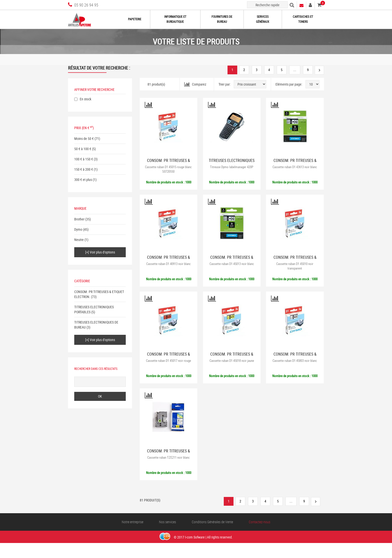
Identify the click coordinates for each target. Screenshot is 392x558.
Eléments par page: (289, 84)
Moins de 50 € (84, 138)
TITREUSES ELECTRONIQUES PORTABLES (232, 163)
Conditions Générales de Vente (212, 522)
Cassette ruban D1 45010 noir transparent (295, 266)
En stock (85, 99)
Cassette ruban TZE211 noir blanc (168, 457)
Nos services (167, 522)
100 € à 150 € (84, 159)
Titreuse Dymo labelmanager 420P (232, 167)
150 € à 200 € (84, 169)
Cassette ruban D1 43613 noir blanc (295, 167)
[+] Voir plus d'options (100, 252)
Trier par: (224, 84)
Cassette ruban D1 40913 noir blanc (168, 264)
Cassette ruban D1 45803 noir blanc (295, 361)
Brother (79, 219)
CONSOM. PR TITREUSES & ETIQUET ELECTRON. (168, 163)
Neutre (79, 240)
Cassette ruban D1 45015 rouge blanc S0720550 (168, 169)
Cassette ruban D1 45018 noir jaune (232, 361)
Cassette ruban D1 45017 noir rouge (168, 361)
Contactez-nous (259, 522)
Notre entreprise (132, 522)
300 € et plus (83, 180)
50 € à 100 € (83, 149)
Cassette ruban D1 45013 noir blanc (232, 264)
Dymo (78, 229)
